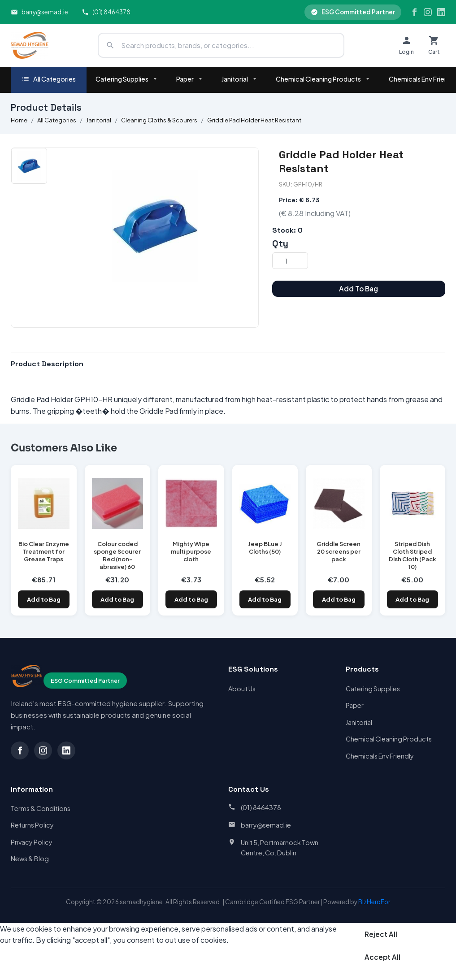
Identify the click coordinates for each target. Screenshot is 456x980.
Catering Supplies (127, 79)
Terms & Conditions (41, 808)
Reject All (381, 934)
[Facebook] (414, 12)
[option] (29, 166)
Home (19, 120)
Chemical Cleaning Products (323, 79)
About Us (242, 689)
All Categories (49, 79)
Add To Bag (358, 288)
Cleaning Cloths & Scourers (159, 120)
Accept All (382, 957)
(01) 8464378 (106, 12)
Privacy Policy (32, 842)
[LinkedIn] (441, 12)
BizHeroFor (374, 902)
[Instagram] (428, 12)
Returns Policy (32, 825)
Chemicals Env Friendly (380, 756)
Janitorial (240, 79)
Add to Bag (44, 599)
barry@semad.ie (39, 12)
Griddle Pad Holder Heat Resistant (254, 120)
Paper (190, 79)
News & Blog (30, 859)
